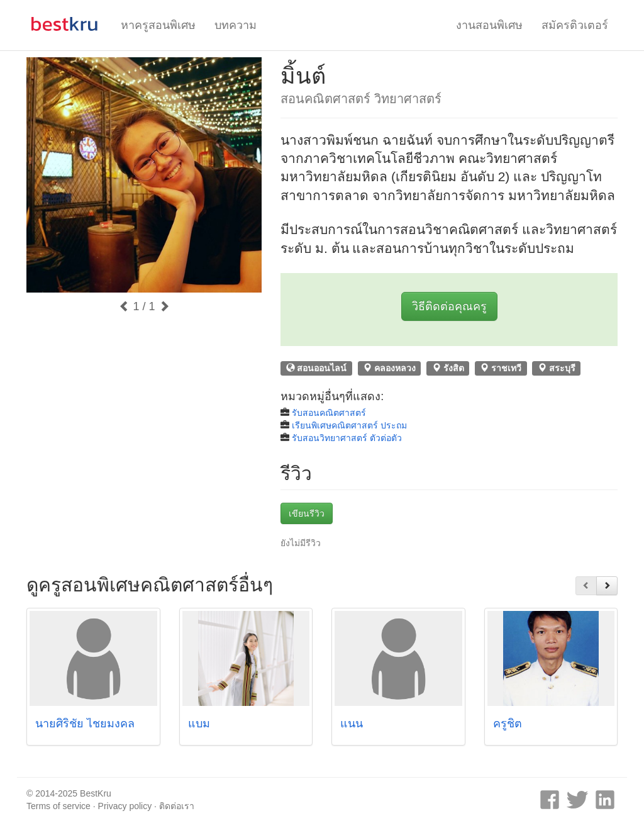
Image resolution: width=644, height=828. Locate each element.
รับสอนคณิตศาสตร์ (329, 413)
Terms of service (58, 806)
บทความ (236, 25)
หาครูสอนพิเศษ (158, 25)
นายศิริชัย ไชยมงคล (85, 724)
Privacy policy (125, 806)
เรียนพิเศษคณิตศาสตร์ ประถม (349, 425)
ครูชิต (508, 724)
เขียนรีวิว (307, 513)
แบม (199, 724)
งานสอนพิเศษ (489, 25)
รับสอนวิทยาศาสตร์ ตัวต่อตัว (347, 438)
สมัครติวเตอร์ (575, 25)
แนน (352, 724)
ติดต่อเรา (177, 806)
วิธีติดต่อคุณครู (449, 306)
